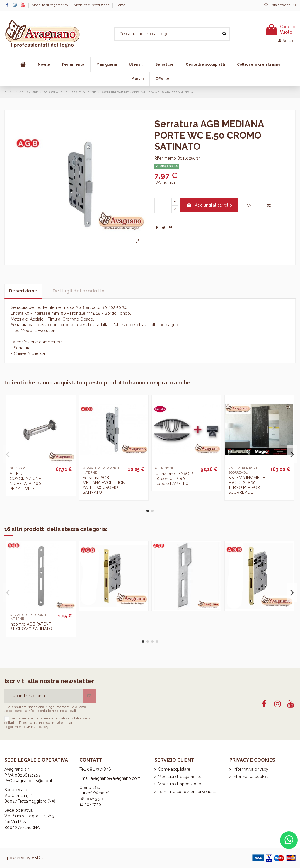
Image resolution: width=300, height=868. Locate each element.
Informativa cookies (251, 777)
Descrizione (23, 291)
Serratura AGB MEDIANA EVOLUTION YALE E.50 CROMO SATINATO (104, 485)
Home (121, 5)
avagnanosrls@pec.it (33, 781)
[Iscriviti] (89, 696)
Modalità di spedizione (92, 5)
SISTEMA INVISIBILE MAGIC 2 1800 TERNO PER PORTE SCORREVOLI (247, 485)
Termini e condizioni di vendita (187, 792)
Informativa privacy (251, 769)
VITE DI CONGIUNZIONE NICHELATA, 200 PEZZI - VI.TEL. (25, 481)
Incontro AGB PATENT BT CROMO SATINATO (31, 627)
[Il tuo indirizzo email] (44, 696)
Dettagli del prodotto (79, 291)
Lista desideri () (280, 5)
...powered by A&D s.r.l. (26, 858)
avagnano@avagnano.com (116, 778)
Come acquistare (174, 769)
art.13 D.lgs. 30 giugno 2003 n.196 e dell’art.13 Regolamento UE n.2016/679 (41, 725)
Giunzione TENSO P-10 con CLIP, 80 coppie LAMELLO (175, 479)
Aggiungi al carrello (209, 205)
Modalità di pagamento (50, 5)
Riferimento (165, 158)
